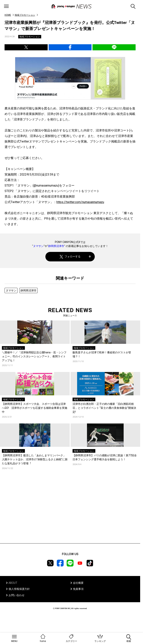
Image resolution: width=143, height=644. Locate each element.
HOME (8, 15)
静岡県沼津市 (56, 246)
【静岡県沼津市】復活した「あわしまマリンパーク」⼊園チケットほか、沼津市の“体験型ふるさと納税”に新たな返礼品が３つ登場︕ (35, 459)
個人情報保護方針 (19, 589)
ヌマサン (38, 246)
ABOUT (13, 583)
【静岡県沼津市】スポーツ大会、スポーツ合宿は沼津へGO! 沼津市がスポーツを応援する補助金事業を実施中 (35, 408)
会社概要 (78, 583)
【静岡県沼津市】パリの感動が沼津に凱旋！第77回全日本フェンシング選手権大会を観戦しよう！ (105, 457)
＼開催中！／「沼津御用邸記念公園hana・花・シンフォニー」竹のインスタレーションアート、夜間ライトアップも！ (34, 356)
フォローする (70, 257)
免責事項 (78, 589)
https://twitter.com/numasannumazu (80, 202)
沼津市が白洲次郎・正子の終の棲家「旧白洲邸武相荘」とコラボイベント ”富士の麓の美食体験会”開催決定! (104, 408)
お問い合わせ (17, 595)
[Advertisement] (70, 512)
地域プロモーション (25, 15)
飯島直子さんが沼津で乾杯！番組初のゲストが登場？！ (102, 354)
